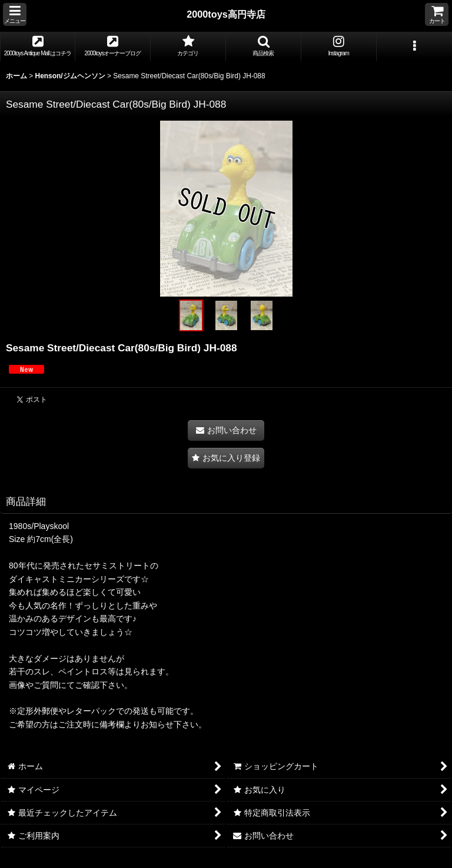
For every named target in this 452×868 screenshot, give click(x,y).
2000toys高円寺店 (226, 14)
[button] (15, 14)
